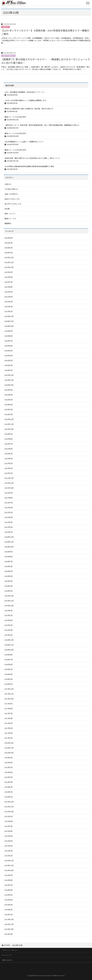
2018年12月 (9, 640)
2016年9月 (9, 758)
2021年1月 (9, 532)
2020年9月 (9, 552)
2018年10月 (9, 650)
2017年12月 (9, 689)
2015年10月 (9, 812)
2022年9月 (9, 434)
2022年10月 (9, 429)
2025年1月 (9, 311)
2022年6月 (9, 449)
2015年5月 (9, 836)
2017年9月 (9, 704)
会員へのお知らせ (8, 56)
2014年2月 (9, 910)
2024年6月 (9, 346)
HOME (6, 945)
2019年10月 (9, 606)
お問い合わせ (7, 960)
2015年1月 (9, 856)
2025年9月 (9, 272)
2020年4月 (9, 576)
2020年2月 (9, 586)
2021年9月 (9, 493)
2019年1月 (9, 635)
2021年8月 (9, 498)
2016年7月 (9, 767)
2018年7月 (9, 660)
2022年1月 (9, 473)
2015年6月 (9, 831)
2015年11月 (9, 807)
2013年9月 (9, 934)
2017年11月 (9, 694)
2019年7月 (9, 615)
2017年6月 (9, 718)
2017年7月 (9, 714)
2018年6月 (9, 664)
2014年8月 (9, 880)
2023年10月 (9, 385)
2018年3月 (9, 679)
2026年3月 (9, 243)
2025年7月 (9, 282)
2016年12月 (9, 743)
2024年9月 (9, 331)
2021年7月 (9, 503)
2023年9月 (9, 390)
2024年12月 (9, 316)
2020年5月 (9, 571)
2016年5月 (9, 777)
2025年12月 (9, 258)
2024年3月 (9, 360)
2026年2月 (9, 248)
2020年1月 (9, 591)
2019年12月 (9, 596)
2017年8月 (9, 709)
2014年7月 (9, 885)
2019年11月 (9, 601)
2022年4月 (9, 459)
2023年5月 (9, 400)
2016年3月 (9, 787)
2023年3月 (9, 405)
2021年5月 (9, 512)
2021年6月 (9, 508)
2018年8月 (9, 655)
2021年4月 (9, 517)
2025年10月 (9, 267)
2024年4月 (9, 356)
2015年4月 (9, 841)
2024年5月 (9, 351)
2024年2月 (9, 365)
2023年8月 (9, 395)
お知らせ (6, 27)
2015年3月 (9, 846)
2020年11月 (9, 542)
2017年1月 (9, 738)
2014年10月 (9, 870)
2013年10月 (9, 929)
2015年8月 (9, 821)
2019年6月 (9, 620)
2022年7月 (9, 444)
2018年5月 (9, 669)
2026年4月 (9, 238)
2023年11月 (9, 380)
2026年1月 (9, 253)
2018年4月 (9, 674)
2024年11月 (9, 321)
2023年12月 (9, 375)
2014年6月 (9, 890)
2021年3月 (9, 522)
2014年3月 (9, 905)
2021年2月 (9, 527)
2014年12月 (9, 861)
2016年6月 (9, 772)
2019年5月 (9, 625)
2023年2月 (9, 410)
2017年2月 (9, 733)
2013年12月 (9, 919)
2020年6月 (9, 566)
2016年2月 (9, 792)
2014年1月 (9, 915)
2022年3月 (9, 463)
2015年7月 (9, 826)
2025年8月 (9, 277)
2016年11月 (9, 748)
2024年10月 (9, 326)
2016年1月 (9, 797)
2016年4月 (9, 782)
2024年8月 (9, 336)
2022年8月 (9, 439)
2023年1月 (9, 414)
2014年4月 (9, 900)
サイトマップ (7, 955)
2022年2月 (9, 468)
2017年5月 (9, 723)
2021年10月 (9, 488)
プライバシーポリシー (10, 950)
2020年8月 (9, 557)
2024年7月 (9, 341)
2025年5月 (9, 292)
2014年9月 (9, 875)
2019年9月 (9, 611)
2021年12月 (9, 478)
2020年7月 (9, 562)
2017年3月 (9, 728)
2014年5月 (9, 895)
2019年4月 (9, 630)
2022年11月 (9, 424)
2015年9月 (9, 816)
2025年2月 (9, 307)
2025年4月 (9, 297)
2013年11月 (9, 924)
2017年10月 (9, 699)
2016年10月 (9, 753)
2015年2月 (9, 851)
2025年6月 (9, 287)
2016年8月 (9, 763)
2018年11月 (9, 645)
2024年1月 (9, 370)
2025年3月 (9, 302)
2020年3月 (9, 581)
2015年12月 (9, 802)
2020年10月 (9, 547)
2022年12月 (9, 419)
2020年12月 (9, 537)
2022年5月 (9, 454)
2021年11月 (9, 483)
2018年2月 (9, 684)
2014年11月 (9, 865)
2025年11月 (9, 262)
